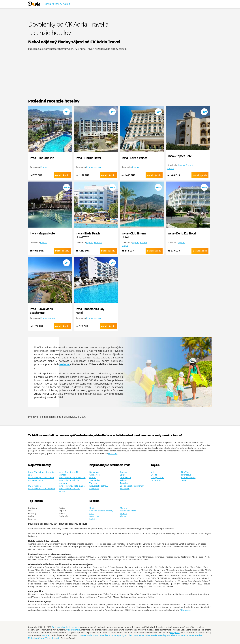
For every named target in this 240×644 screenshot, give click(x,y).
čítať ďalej (113, 453)
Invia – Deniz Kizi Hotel (182, 233)
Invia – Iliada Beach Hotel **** (88, 235)
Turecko (124, 483)
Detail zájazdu (62, 175)
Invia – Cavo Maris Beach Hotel (41, 311)
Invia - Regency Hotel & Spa (72, 486)
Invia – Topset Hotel (180, 156)
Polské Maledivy (159, 635)
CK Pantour (156, 480)
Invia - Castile (34, 486)
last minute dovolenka (140, 635)
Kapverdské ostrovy (99, 486)
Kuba (92, 513)
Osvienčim (186, 610)
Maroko (124, 508)
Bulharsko (94, 472)
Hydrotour (186, 475)
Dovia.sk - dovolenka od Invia (66, 627)
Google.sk (175, 632)
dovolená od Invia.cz (88, 635)
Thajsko (124, 516)
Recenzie (56, 638)
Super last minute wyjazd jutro (114, 635)
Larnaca (98, 167)
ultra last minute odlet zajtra (181, 635)
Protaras (98, 242)
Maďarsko (125, 489)
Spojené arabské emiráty (132, 486)
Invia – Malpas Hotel (42, 233)
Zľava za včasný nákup (57, 4)
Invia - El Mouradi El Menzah (72, 478)
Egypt (123, 475)
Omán (92, 508)
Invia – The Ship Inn (42, 158)
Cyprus (44, 167)
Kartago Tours (157, 478)
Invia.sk (65, 364)
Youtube (45, 635)
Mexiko (123, 513)
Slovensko (94, 489)
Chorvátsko (125, 478)
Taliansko (124, 480)
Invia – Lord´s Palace (134, 158)
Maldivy (93, 519)
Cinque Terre (44, 638)
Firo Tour (186, 472)
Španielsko (95, 480)
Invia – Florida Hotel (88, 158)
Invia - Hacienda (36, 480)
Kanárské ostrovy (128, 511)
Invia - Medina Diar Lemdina (41, 489)
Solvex (184, 480)
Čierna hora (95, 475)
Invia (153, 472)
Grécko (93, 478)
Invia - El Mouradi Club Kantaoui (69, 482)
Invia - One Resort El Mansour (68, 473)
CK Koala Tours (188, 478)
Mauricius (94, 516)
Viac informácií (73, 630)
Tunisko (93, 483)
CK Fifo (154, 475)
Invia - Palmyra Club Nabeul (41, 478)
